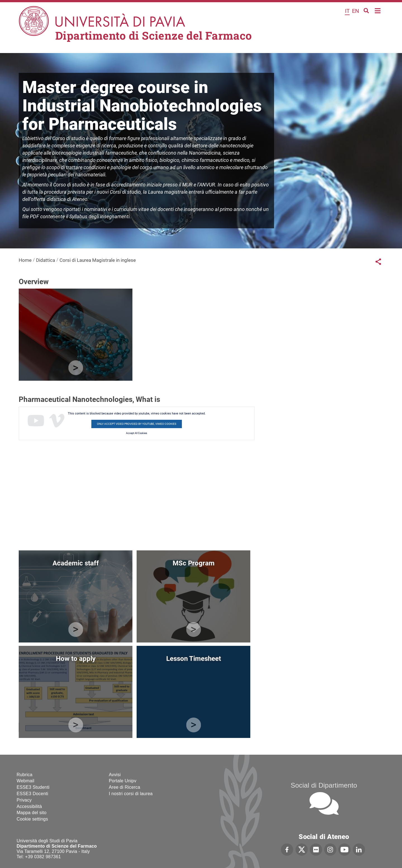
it (347, 11)
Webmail (26, 781)
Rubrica (25, 775)
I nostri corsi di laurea (131, 794)
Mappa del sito (32, 813)
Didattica (46, 260)
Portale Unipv (123, 781)
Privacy (24, 800)
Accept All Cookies (137, 433)
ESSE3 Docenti (33, 794)
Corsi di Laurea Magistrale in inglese (98, 260)
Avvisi (115, 775)
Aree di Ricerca (125, 787)
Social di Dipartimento (324, 785)
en (355, 11)
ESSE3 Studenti (33, 787)
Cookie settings (32, 819)
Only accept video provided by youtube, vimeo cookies (137, 424)
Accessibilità (29, 806)
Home (378, 10)
